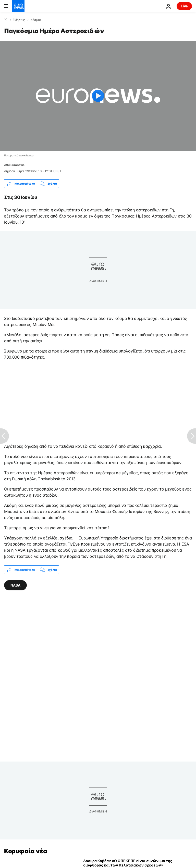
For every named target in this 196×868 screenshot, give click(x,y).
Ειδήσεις (19, 20)
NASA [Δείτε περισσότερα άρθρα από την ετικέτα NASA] (15, 585)
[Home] (6, 20)
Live (184, 6)
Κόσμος (36, 20)
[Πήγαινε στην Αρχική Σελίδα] (18, 6)
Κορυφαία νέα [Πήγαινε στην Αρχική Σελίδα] (26, 851)
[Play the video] (98, 96)
